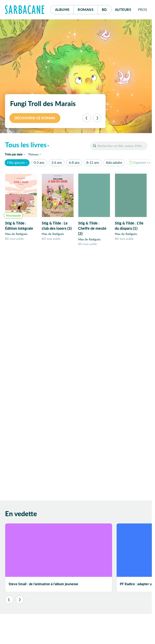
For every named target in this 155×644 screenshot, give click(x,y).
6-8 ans (74, 162)
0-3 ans (39, 162)
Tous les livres (26, 145)
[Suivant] (97, 118)
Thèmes (33, 154)
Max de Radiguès (16, 234)
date (16, 154)
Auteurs (123, 10)
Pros (143, 10)
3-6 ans (57, 162)
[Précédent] (87, 118)
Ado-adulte (114, 162)
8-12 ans (93, 162)
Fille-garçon (16, 162)
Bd (107, 8)
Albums (62, 10)
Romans (86, 10)
